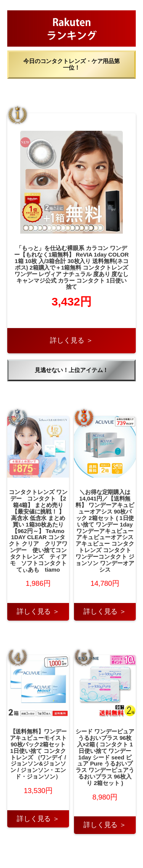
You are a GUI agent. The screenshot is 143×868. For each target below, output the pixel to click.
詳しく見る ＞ (71, 340)
